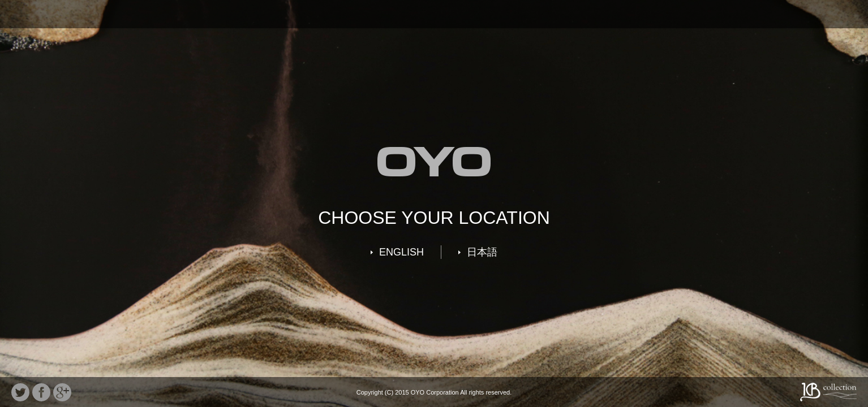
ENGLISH (401, 252)
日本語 (482, 252)
